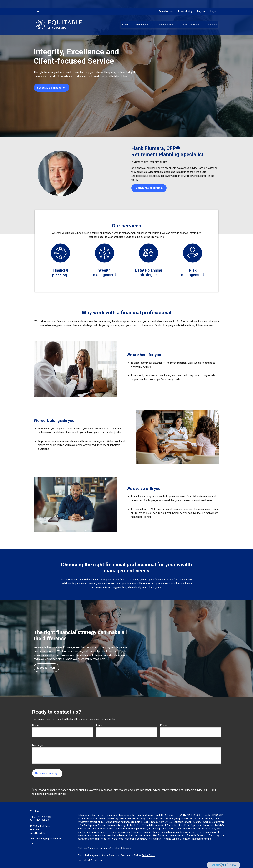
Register (201, 3)
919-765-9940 (44, 817)
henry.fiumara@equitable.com (45, 838)
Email (99, 725)
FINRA (215, 815)
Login (213, 3)
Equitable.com (166, 3)
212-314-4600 (194, 815)
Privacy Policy (185, 3)
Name (35, 725)
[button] (125, 16)
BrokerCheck (148, 855)
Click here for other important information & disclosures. (106, 848)
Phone (164, 725)
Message (38, 745)
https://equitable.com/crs (91, 839)
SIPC (222, 815)
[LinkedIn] (38, 3)
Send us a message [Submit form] (47, 773)
